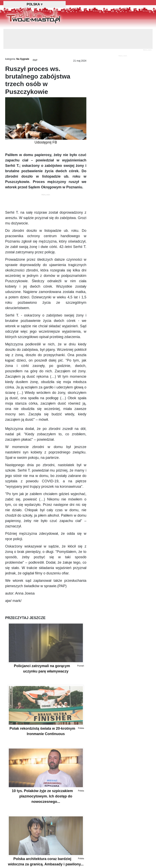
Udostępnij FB (46, 142)
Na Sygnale (23, 59)
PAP (35, 60)
